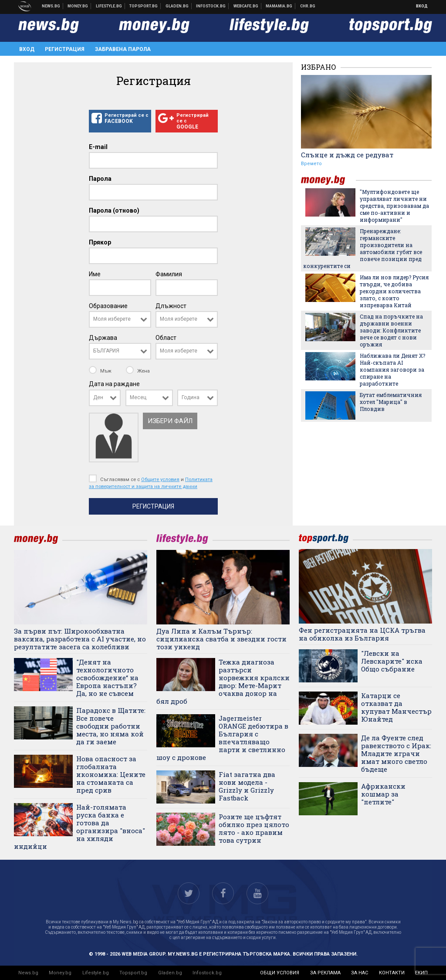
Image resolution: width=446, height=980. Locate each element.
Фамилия (169, 274)
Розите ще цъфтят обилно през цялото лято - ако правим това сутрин (254, 828)
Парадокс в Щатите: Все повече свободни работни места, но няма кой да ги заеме (111, 726)
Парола (100, 179)
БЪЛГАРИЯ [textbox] (106, 351)
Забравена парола (123, 49)
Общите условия (160, 479)
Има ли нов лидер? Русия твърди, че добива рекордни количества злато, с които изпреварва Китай (394, 291)
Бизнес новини (78, 6)
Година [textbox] (191, 397)
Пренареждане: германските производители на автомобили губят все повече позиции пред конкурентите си (363, 248)
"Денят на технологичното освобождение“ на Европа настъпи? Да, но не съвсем (107, 678)
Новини (51, 6)
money (328, 180)
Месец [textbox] (138, 397)
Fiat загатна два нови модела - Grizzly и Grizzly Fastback (247, 786)
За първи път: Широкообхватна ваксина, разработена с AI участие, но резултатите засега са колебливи (80, 639)
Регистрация (65, 49)
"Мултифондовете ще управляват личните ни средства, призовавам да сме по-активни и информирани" (394, 206)
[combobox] (120, 319)
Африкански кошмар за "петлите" (383, 794)
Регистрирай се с (120, 119)
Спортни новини (144, 6)
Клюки (109, 6)
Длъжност (171, 306)
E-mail (98, 147)
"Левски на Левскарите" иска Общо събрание (392, 661)
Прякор (100, 242)
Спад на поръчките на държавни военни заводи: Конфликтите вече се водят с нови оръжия (391, 330)
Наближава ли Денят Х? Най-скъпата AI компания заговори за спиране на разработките (392, 370)
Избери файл (170, 421)
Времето (311, 164)
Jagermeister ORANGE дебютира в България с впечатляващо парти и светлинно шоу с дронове (222, 738)
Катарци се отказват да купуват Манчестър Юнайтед (396, 707)
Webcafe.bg (246, 6)
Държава (103, 338)
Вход (422, 6)
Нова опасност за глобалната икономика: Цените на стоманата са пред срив (111, 774)
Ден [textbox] (98, 397)
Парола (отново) (114, 210)
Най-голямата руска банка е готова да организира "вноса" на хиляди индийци (79, 827)
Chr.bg (308, 6)
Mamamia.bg (279, 6)
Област (166, 338)
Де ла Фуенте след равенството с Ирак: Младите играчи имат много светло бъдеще (396, 753)
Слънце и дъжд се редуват (347, 155)
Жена (138, 371)
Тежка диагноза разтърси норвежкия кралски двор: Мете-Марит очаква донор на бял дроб (223, 682)
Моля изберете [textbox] (112, 319)
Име (95, 274)
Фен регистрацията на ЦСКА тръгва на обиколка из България (362, 634)
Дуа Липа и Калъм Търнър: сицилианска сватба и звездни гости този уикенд (221, 639)
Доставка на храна (177, 6)
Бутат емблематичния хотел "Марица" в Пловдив (391, 402)
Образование (108, 306)
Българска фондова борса (211, 6)
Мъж (101, 371)
